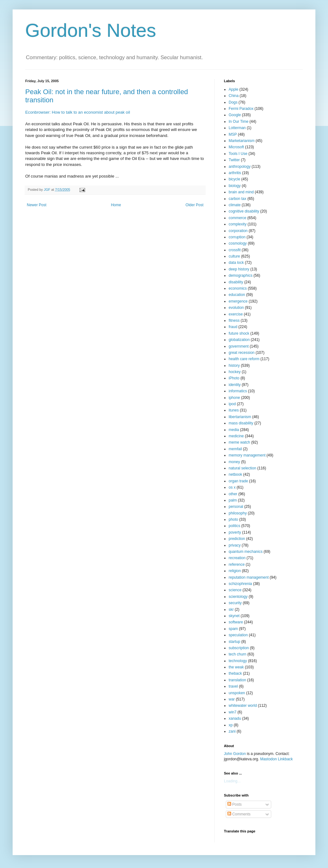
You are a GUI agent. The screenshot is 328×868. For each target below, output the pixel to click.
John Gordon (235, 754)
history (234, 366)
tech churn (237, 654)
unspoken (237, 693)
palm (233, 500)
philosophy (238, 513)
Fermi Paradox (241, 109)
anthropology (240, 167)
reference (237, 564)
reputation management (249, 577)
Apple (234, 89)
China (234, 96)
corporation (238, 231)
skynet (234, 616)
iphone (234, 398)
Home (116, 205)
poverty (235, 532)
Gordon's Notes (91, 30)
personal (236, 507)
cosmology (238, 243)
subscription (239, 648)
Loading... (232, 781)
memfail (235, 449)
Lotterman (237, 128)
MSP (233, 134)
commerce (237, 218)
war (232, 699)
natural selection (242, 468)
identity (235, 385)
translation (237, 680)
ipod (232, 404)
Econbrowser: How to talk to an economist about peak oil (78, 112)
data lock (236, 263)
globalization (239, 340)
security (235, 603)
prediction (237, 539)
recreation (237, 558)
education (237, 295)
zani (232, 731)
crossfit (235, 250)
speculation (238, 635)
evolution (236, 308)
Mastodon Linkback (276, 759)
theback (235, 673)
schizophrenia (240, 584)
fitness (234, 321)
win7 (233, 712)
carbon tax (237, 199)
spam (233, 629)
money (234, 462)
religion (235, 571)
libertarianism (240, 417)
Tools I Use (238, 154)
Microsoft (236, 147)
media (234, 430)
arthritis (235, 173)
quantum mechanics (246, 552)
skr (231, 610)
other (233, 494)
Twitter (234, 160)
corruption (237, 237)
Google (235, 115)
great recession (242, 353)
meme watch (239, 442)
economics (238, 288)
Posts (234, 804)
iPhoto (234, 378)
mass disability (241, 423)
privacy (235, 545)
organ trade (238, 481)
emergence (238, 301)
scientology (238, 597)
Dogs (233, 102)
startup (234, 642)
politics (234, 526)
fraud (233, 327)
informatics (238, 391)
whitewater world (243, 706)
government (239, 346)
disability (236, 282)
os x (232, 487)
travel (233, 686)
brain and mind (241, 192)
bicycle (234, 179)
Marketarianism (242, 141)
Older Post (194, 205)
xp (231, 725)
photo (233, 519)
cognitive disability (244, 211)
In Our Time (239, 122)
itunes (234, 410)
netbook (235, 474)
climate (235, 205)
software (236, 622)
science (235, 590)
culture (234, 256)
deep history (239, 269)
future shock (239, 333)
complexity (238, 224)
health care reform (244, 359)
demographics (240, 275)
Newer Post (37, 205)
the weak (236, 667)
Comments (239, 814)
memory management (247, 455)
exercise (236, 314)
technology (238, 661)
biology (235, 186)
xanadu (235, 718)
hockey (235, 372)
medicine (236, 436)
